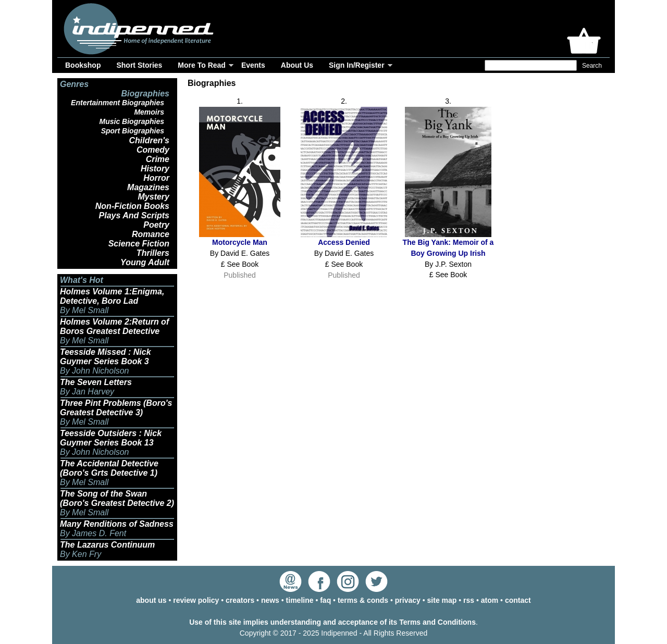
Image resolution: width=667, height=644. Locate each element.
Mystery (154, 197)
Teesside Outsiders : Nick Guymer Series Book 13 (111, 438)
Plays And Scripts (134, 215)
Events (253, 65)
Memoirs (149, 112)
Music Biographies (132, 121)
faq (325, 600)
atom (490, 600)
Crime (158, 159)
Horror (156, 178)
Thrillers (153, 253)
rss (469, 600)
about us (151, 600)
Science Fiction (139, 244)
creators (240, 600)
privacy (408, 600)
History (155, 169)
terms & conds (363, 600)
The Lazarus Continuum (107, 545)
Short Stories (139, 65)
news (270, 600)
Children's (149, 140)
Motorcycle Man (240, 242)
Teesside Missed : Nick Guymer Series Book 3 (106, 357)
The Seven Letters (96, 382)
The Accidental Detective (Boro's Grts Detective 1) (109, 468)
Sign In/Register (357, 65)
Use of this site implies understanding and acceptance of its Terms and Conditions (332, 622)
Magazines (148, 187)
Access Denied (344, 242)
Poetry (156, 225)
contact (518, 600)
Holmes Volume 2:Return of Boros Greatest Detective (114, 326)
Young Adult (145, 262)
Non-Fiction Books (132, 206)
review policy (196, 600)
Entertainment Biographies (118, 103)
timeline (300, 600)
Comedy (153, 150)
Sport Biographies (133, 131)
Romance (151, 234)
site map (442, 600)
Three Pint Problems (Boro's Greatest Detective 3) (116, 408)
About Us (297, 65)
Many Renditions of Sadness (117, 524)
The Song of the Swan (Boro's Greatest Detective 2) (117, 498)
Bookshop (83, 65)
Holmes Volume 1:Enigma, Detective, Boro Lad (112, 296)
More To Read (202, 65)
